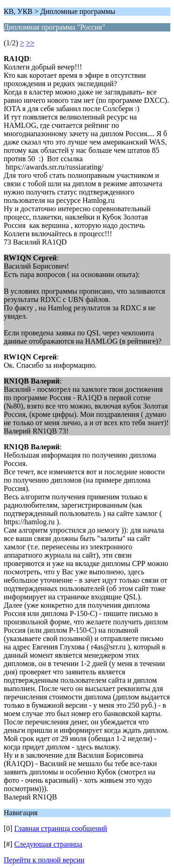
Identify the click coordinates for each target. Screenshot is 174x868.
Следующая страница (48, 844)
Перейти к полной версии (44, 860)
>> (30, 43)
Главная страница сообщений (61, 828)
